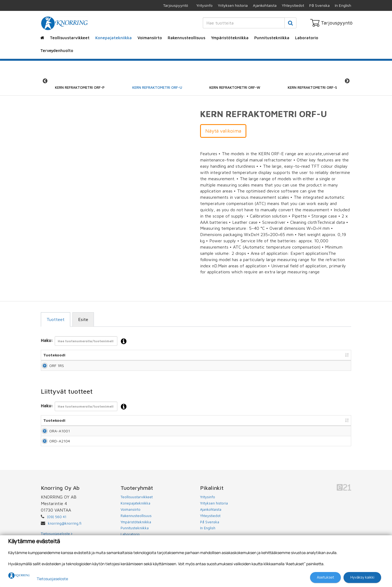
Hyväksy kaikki (362, 577)
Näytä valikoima (223, 131)
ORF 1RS (51, 368)
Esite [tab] (83, 319)
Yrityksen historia (233, 5)
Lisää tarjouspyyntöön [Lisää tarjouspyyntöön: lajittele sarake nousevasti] (321, 355)
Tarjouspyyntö (176, 5)
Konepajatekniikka (114, 38)
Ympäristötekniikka (230, 38)
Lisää (341, 368)
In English (343, 5)
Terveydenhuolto (57, 51)
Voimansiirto (150, 38)
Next (347, 81)
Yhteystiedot (293, 5)
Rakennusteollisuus (186, 38)
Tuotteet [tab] (56, 319)
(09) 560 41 (57, 531)
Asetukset (325, 577)
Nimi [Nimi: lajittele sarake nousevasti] (99, 355)
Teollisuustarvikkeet (70, 38)
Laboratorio (307, 38)
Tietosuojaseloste (52, 579)
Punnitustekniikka (272, 38)
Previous (45, 81)
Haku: (85, 342)
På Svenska (319, 5)
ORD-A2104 (54, 453)
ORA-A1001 (54, 438)
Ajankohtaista (265, 5)
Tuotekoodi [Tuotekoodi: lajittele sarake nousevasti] (54, 355)
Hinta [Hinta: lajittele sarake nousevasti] (277, 355)
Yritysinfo (204, 5)
